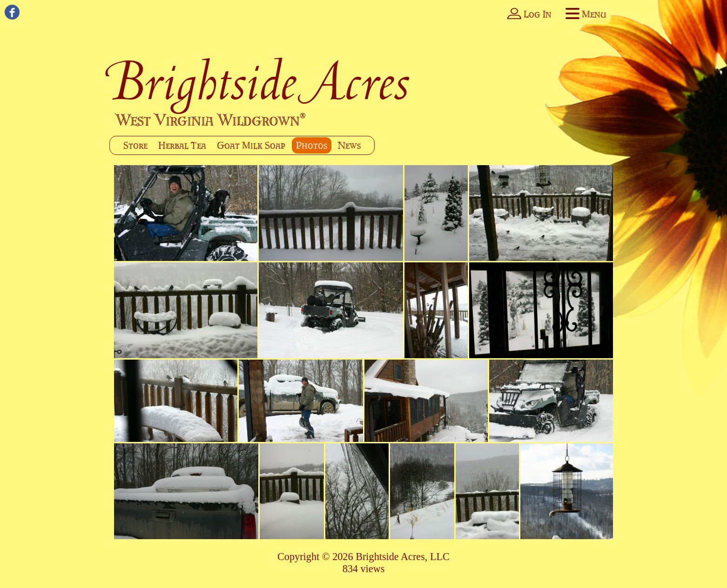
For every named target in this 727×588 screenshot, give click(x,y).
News (349, 145)
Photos (312, 145)
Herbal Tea (182, 145)
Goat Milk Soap (251, 145)
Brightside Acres (260, 81)
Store (135, 145)
